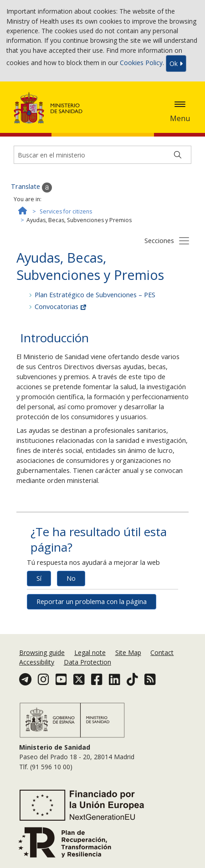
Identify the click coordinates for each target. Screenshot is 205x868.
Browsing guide (42, 652)
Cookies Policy (141, 63)
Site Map (128, 652)
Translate (31, 187)
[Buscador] (102, 155)
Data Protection (87, 662)
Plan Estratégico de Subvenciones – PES (95, 295)
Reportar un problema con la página (92, 602)
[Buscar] (178, 155)
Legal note (90, 652)
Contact (162, 652)
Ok (176, 63)
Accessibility (37, 662)
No (71, 578)
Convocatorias (60, 307)
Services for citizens (66, 211)
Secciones (159, 241)
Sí (39, 578)
